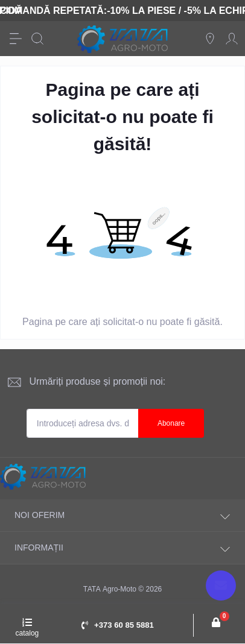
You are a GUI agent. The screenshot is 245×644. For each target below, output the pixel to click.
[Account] (232, 39)
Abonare (171, 423)
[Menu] (16, 39)
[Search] (37, 39)
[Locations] (210, 39)
